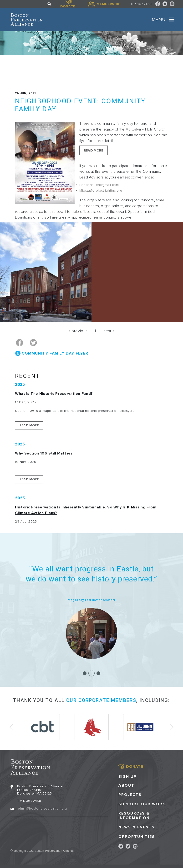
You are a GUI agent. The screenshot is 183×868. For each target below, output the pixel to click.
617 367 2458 (141, 4)
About (126, 785)
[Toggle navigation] (172, 20)
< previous (78, 331)
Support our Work (142, 803)
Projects (130, 794)
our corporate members (101, 700)
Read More (94, 150)
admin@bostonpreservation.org (42, 808)
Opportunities (137, 836)
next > (109, 331)
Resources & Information (134, 815)
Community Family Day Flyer (55, 353)
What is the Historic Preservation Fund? (54, 393)
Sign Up (127, 776)
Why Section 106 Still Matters (44, 453)
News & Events (137, 827)
